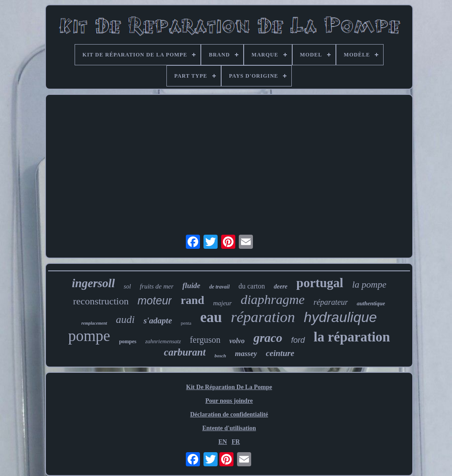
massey (246, 354)
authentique (371, 303)
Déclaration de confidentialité (229, 414)
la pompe (369, 285)
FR (236, 442)
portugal (320, 283)
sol (127, 287)
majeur (223, 303)
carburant (185, 352)
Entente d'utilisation (229, 428)
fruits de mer (157, 286)
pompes (128, 341)
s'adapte (158, 320)
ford (298, 340)
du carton (252, 286)
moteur (154, 300)
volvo (237, 341)
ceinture (280, 353)
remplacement (94, 323)
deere (281, 287)
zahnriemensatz (163, 341)
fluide (191, 286)
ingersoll (94, 283)
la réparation (352, 337)
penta (186, 323)
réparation (263, 317)
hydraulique (340, 317)
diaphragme (273, 299)
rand (192, 300)
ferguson (205, 340)
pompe (89, 336)
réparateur (331, 302)
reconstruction (101, 301)
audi (126, 319)
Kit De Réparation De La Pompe (229, 387)
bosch (220, 356)
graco (268, 338)
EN (223, 442)
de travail (219, 287)
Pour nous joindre (229, 401)
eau (211, 317)
